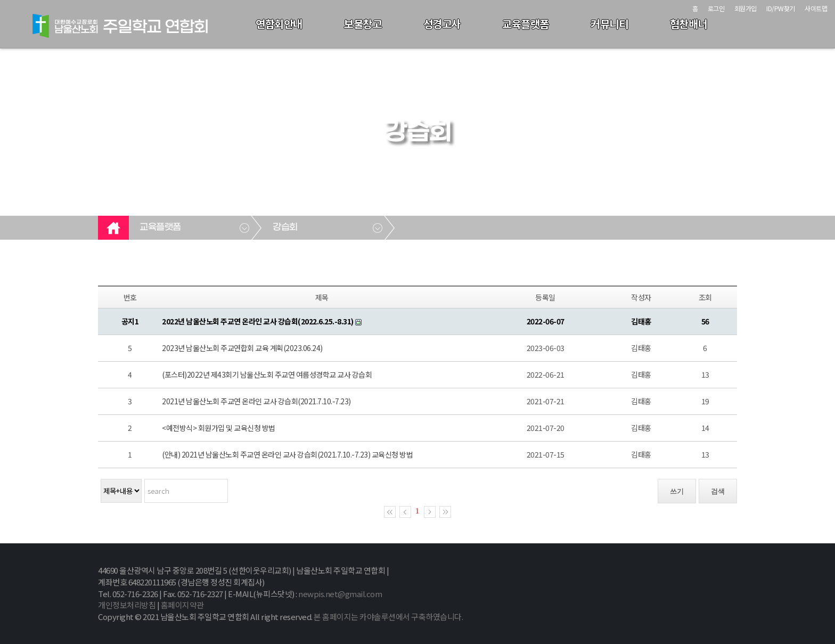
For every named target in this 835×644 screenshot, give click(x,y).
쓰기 (677, 491)
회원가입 (746, 8)
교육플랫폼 (526, 24)
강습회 (285, 227)
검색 (718, 491)
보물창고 (363, 24)
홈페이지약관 (182, 605)
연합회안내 (279, 24)
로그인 (716, 8)
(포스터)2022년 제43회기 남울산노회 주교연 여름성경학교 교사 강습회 (267, 374)
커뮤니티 (609, 24)
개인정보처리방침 (127, 605)
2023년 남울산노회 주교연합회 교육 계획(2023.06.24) (242, 348)
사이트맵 (816, 8)
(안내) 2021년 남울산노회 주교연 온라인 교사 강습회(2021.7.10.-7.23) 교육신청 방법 (287, 454)
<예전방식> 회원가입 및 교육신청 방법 (219, 428)
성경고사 (442, 24)
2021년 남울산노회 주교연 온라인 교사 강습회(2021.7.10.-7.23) (256, 401)
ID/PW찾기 (781, 8)
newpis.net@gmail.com (340, 594)
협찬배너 (689, 24)
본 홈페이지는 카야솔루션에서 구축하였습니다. (388, 617)
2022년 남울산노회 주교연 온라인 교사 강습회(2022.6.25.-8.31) (258, 321)
